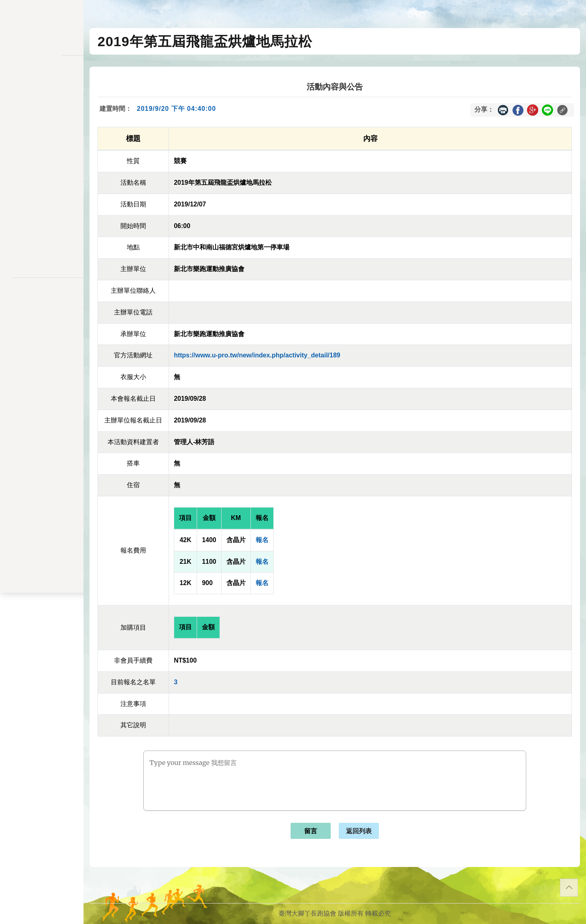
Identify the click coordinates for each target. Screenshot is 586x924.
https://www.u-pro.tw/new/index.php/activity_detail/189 (257, 355)
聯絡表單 (42, 313)
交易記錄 (42, 191)
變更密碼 (42, 160)
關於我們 (42, 231)
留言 (311, 831)
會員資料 (42, 175)
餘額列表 (42, 207)
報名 (262, 540)
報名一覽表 (42, 128)
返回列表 (359, 831)
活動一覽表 (42, 89)
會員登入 (42, 252)
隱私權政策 (42, 300)
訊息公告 (42, 104)
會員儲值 (42, 144)
